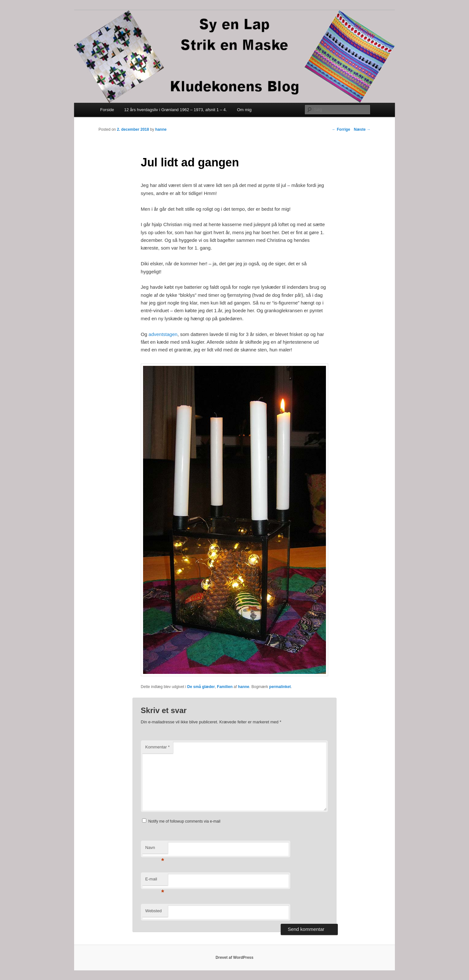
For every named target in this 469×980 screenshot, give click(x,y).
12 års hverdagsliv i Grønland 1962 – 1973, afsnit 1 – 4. (175, 110)
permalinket (280, 687)
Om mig (244, 110)
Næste (362, 129)
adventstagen (163, 334)
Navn (155, 849)
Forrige (341, 129)
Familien (225, 687)
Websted (153, 911)
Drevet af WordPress (234, 958)
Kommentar (158, 747)
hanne (161, 129)
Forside (107, 110)
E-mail (155, 881)
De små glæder (201, 687)
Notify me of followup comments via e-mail (184, 821)
